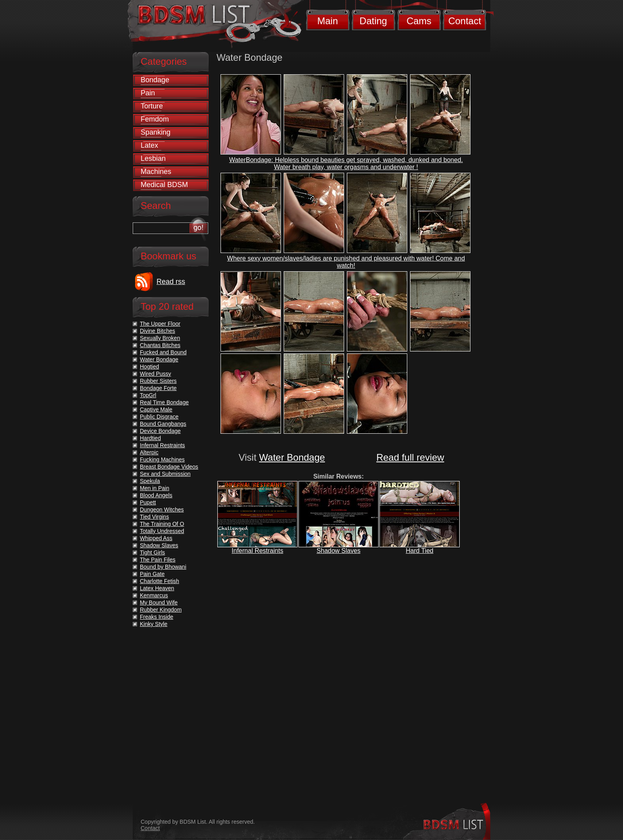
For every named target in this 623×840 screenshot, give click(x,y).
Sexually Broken (160, 338)
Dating (373, 21)
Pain (148, 93)
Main (327, 21)
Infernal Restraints (257, 551)
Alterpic (149, 452)
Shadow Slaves (339, 551)
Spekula (150, 481)
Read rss (171, 282)
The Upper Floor (160, 324)
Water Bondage (292, 457)
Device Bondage (160, 431)
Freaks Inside (157, 617)
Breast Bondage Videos (169, 467)
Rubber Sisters (158, 381)
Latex (149, 145)
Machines (156, 172)
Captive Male (156, 409)
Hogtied (149, 367)
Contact (465, 21)
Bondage (155, 80)
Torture (152, 106)
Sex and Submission (165, 474)
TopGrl (148, 395)
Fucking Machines (162, 460)
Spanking (156, 132)
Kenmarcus (154, 595)
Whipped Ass (156, 538)
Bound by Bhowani (163, 567)
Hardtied (150, 438)
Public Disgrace (159, 417)
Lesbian (153, 158)
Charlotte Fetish (160, 581)
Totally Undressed (162, 531)
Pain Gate (152, 574)
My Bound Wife (159, 602)
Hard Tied (419, 551)
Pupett (148, 502)
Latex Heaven (157, 588)
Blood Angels (156, 495)
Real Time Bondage (164, 402)
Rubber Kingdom (161, 610)
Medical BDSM (164, 185)
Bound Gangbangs (163, 424)
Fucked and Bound (163, 352)
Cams (419, 21)
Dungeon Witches (162, 510)
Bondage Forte (158, 388)
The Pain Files (158, 560)
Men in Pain (155, 488)
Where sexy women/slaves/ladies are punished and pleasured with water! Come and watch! (346, 262)
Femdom (155, 119)
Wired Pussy (156, 374)
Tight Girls (152, 552)
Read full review (410, 457)
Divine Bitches (158, 331)
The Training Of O (162, 524)
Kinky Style (154, 624)
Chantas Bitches (160, 345)
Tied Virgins (154, 517)
